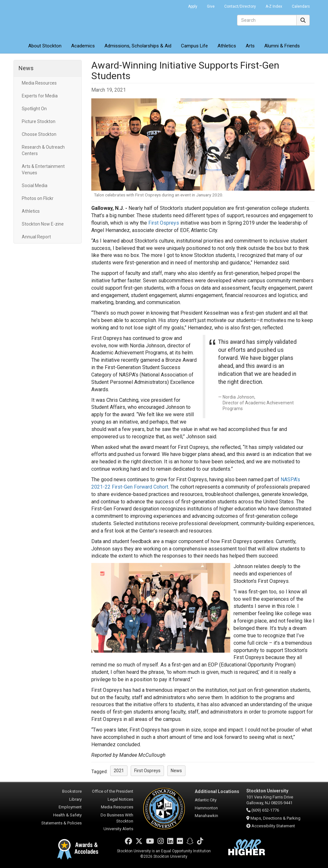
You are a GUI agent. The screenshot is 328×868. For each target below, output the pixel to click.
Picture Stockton (39, 121)
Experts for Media (40, 96)
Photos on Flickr (38, 198)
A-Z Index (274, 6)
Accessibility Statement (273, 826)
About (45, 46)
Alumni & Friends (282, 46)
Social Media (35, 186)
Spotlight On (34, 109)
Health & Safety (67, 815)
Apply (193, 6)
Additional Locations (217, 791)
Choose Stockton (39, 134)
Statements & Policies (61, 823)
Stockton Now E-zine (43, 224)
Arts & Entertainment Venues (43, 169)
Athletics (227, 46)
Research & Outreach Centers (43, 150)
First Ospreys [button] (147, 771)
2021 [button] (119, 771)
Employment (70, 807)
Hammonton (206, 808)
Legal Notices (120, 799)
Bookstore (72, 791)
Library (75, 799)
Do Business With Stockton (117, 818)
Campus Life (194, 46)
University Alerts (118, 829)
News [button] (176, 771)
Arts (250, 46)
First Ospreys (164, 223)
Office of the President (113, 791)
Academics (83, 46)
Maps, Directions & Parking (275, 818)
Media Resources (39, 83)
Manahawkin (206, 816)
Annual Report (36, 237)
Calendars (301, 6)
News (26, 68)
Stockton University (60, 19)
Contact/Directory (240, 6)
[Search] (267, 20)
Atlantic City (206, 800)
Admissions (138, 46)
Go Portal (175, 5)
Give (211, 6)
